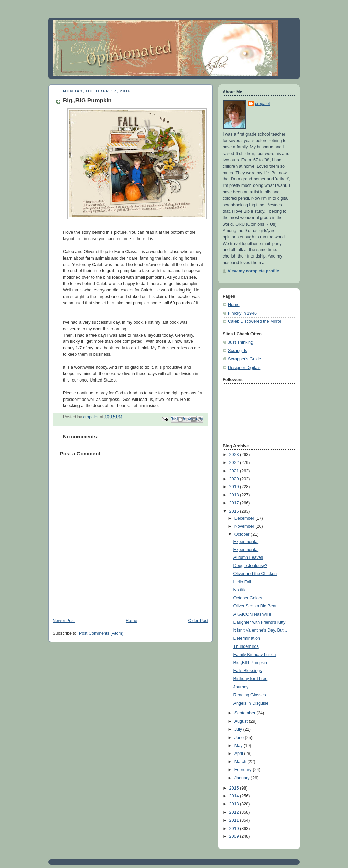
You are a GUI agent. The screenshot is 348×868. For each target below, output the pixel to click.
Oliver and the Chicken (255, 574)
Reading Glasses (250, 695)
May (239, 746)
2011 (235, 820)
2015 (235, 788)
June (240, 738)
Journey (241, 687)
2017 (235, 503)
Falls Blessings (248, 671)
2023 (235, 455)
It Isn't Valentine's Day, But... (260, 630)
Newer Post (64, 621)
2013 (235, 804)
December (245, 518)
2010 (235, 829)
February (244, 770)
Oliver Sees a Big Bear (255, 606)
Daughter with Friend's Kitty (260, 622)
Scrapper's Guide (245, 359)
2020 (235, 479)
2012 (235, 812)
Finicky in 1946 (242, 313)
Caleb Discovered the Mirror (255, 321)
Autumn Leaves (248, 557)
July (239, 729)
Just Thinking (241, 342)
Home (132, 621)
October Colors (248, 598)
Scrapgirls (238, 351)
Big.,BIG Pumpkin (250, 663)
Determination (247, 638)
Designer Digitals (244, 368)
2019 (235, 487)
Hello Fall (242, 582)
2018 (235, 495)
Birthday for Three (251, 679)
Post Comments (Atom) (101, 633)
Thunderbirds (246, 646)
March (241, 762)
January (243, 778)
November (245, 526)
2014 (235, 796)
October (243, 534)
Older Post (198, 621)
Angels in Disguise (251, 703)
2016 (235, 511)
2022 (235, 463)
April (239, 754)
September (246, 713)
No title (240, 590)
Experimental (246, 542)
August (242, 721)
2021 (235, 471)
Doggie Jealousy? (250, 566)
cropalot (263, 104)
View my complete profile (253, 271)
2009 (235, 836)
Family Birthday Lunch (255, 655)
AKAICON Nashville (252, 614)
